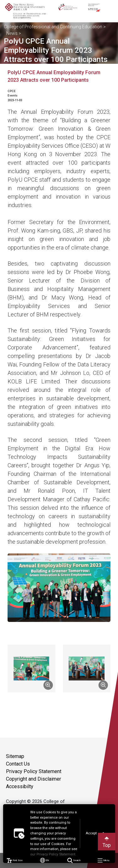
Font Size (15, 860)
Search (74, 861)
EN (44, 860)
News (12, 33)
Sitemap (15, 756)
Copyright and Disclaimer (34, 779)
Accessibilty (20, 786)
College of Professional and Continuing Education (53, 27)
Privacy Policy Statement (34, 771)
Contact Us (18, 764)
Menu (103, 861)
